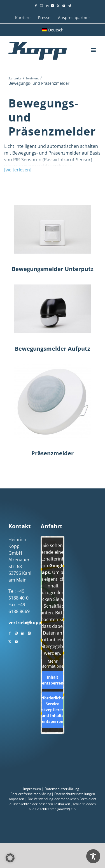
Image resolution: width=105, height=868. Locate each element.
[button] (10, 858)
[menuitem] (53, 30)
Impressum (32, 789)
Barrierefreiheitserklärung (31, 794)
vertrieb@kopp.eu (28, 623)
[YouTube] (16, 641)
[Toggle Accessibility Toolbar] (93, 856)
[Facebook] (10, 633)
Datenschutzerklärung (62, 789)
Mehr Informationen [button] (52, 664)
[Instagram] (16, 633)
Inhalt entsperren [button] (52, 680)
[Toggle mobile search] (83, 50)
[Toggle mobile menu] (94, 50)
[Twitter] (10, 641)
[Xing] (29, 633)
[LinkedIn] (23, 633)
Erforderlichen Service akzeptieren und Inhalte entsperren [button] (52, 710)
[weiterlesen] (18, 170)
